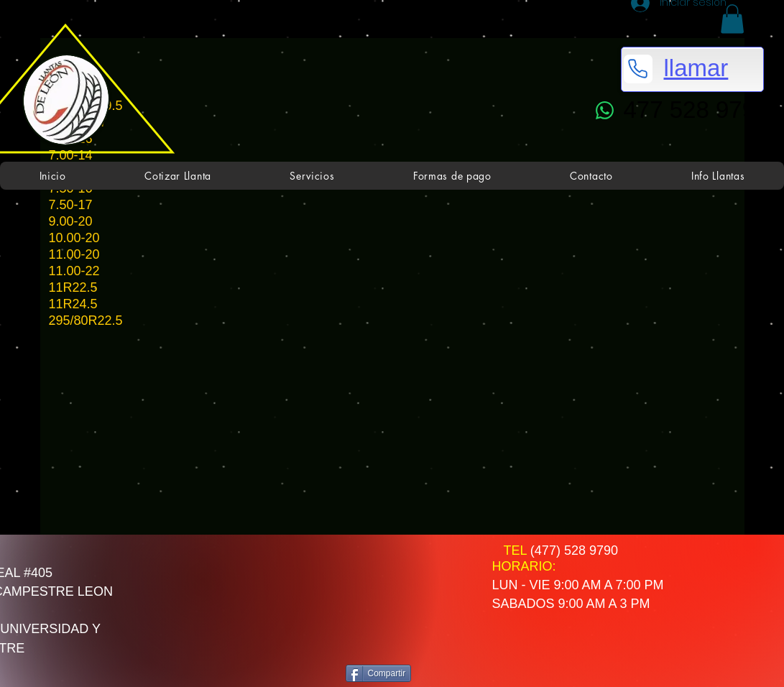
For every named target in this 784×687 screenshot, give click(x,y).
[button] (732, 19)
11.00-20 (74, 254)
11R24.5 (73, 304)
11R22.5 (73, 287)
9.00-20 (71, 221)
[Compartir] (379, 673)
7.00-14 (73, 155)
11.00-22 (74, 271)
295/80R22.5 (86, 321)
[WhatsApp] (605, 110)
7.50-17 (71, 205)
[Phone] (638, 69)
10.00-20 (74, 238)
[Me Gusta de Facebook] (402, 587)
